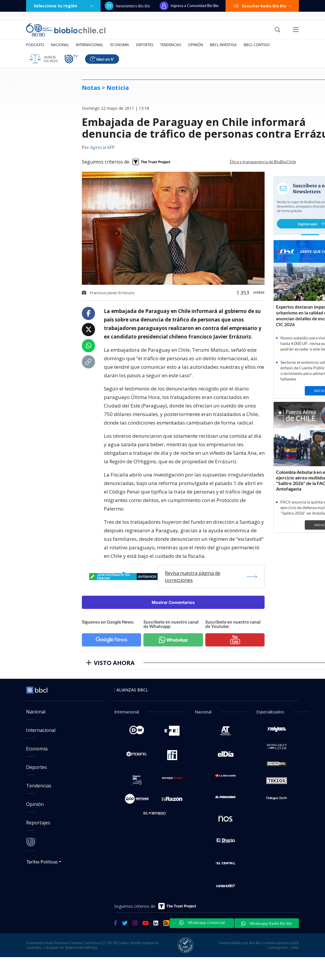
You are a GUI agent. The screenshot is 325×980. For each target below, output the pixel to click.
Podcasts (35, 45)
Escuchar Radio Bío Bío (262, 6)
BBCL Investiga (223, 45)
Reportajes (38, 823)
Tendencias (171, 45)
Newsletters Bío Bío (127, 6)
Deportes (145, 45)
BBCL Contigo (257, 45)
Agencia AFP (102, 148)
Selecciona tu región (63, 6)
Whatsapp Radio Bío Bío (267, 923)
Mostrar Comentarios (173, 602)
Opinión (195, 45)
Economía (120, 45)
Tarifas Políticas (42, 862)
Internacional (90, 45)
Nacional (60, 45)
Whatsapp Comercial (202, 922)
